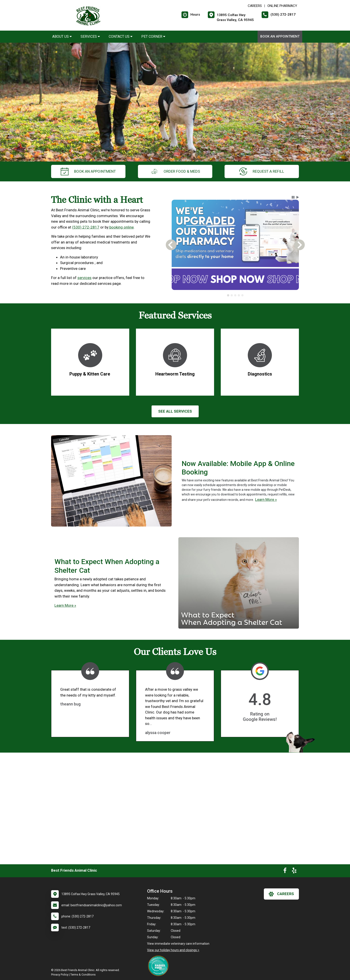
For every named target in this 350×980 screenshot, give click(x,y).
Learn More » (266, 499)
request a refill (262, 171)
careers (281, 894)
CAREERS (255, 6)
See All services (175, 411)
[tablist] (235, 295)
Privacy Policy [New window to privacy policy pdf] (60, 975)
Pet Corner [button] (153, 37)
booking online (121, 227)
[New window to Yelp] (294, 871)
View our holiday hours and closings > (173, 950)
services (84, 278)
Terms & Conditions (83, 975)
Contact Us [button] (121, 37)
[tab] (228, 295)
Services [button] (90, 37)
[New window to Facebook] (285, 871)
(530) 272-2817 (86, 227)
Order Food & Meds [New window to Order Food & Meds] (175, 171)
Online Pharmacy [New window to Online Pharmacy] (282, 6)
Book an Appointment (280, 36)
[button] (293, 197)
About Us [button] (62, 37)
